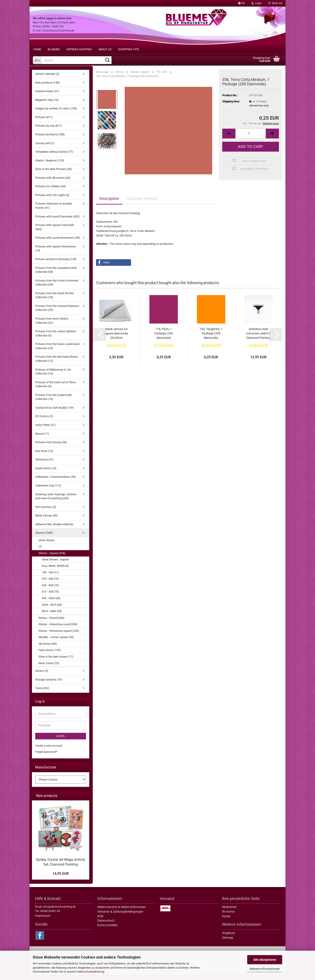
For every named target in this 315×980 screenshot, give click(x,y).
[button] (241, 3)
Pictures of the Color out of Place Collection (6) (56, 390)
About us (105, 49)
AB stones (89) (48, 649)
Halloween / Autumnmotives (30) (56, 482)
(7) (40, 552)
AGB (100, 922)
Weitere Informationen (265, 969)
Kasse (226, 922)
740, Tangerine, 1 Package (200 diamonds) (211, 339)
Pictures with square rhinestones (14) (56, 254)
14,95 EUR (61, 879)
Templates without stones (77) (54, 157)
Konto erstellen (108, 931)
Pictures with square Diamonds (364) (55, 233)
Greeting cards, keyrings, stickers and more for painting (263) (56, 502)
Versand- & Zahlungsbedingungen (120, 917)
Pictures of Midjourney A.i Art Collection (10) (53, 377)
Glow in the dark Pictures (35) (53, 174)
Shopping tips (129, 49)
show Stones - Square (55, 565)
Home (37, 49)
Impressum (43, 921)
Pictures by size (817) (49, 131)
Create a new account (49, 751)
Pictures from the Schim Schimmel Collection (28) (57, 288)
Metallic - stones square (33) (56, 643)
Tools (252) (42, 694)
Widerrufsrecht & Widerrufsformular (122, 912)
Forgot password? (46, 757)
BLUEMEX (54, 49)
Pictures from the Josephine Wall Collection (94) (56, 275)
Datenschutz (106, 926)
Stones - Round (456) (52, 623)
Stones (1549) (44, 538)
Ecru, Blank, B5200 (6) (55, 571)
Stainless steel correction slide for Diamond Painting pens (258, 339)
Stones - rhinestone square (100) (59, 636)
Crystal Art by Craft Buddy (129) (54, 413)
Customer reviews (141, 204)
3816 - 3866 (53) (52, 617)
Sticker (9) (42, 676)
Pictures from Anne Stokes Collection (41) (52, 326)
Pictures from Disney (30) (51, 448)
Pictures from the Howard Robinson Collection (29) (57, 313)
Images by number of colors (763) (56, 114)
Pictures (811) (44, 123)
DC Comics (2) (44, 422)
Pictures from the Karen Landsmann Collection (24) (58, 352)
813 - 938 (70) (50, 597)
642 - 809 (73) (50, 591)
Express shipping (79, 49)
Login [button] (256, 3)
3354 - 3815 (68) (52, 610)
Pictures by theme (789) (50, 140)
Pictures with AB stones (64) (53, 183)
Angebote (229, 938)
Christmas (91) (44, 465)
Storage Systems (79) (49, 685)
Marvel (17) (42, 439)
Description (109, 204)
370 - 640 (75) (50, 584)
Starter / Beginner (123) (50, 166)
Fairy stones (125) (50, 655)
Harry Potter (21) (45, 430)
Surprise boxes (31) (47, 97)
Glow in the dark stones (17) (56, 662)
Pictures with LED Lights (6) (52, 200)
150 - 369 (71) (50, 578)
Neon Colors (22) (49, 669)
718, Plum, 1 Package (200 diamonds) (164, 339)
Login (60, 742)
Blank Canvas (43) (46, 521)
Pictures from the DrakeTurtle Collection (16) (53, 402)
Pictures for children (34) (51, 192)
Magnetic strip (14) (47, 105)
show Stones (47, 546)
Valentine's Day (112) (48, 491)
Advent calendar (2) (47, 79)
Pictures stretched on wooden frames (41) (54, 211)
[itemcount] (251, 139)
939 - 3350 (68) (51, 604)
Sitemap (228, 943)
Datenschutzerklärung (90, 972)
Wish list (275, 3)
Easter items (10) (46, 474)
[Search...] (37, 60)
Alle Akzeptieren (265, 960)
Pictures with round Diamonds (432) (57, 222)
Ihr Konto (228, 917)
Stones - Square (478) (52, 559)
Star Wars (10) (44, 456)
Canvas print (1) (45, 149)
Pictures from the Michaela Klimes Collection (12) (57, 364)
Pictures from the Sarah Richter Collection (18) (55, 301)
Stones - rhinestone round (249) (58, 630)
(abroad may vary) (259, 111)
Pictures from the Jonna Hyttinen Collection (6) (56, 339)
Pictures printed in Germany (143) (56, 265)
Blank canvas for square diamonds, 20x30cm (116, 339)
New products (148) (47, 88)
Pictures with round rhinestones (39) (58, 243)
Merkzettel (229, 912)
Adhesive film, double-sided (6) (54, 530)
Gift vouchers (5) (46, 512)
